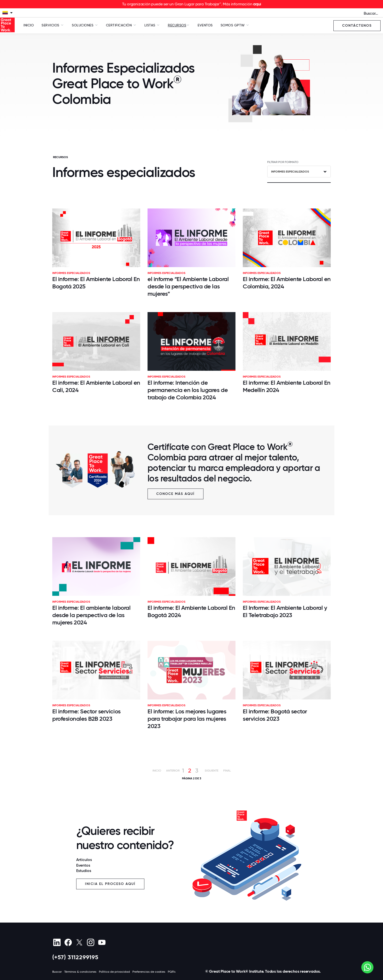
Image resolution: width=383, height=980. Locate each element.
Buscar (57, 972)
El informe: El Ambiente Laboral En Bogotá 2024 (191, 611)
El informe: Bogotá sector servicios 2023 (275, 715)
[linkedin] (57, 942)
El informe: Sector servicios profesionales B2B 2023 (86, 715)
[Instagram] (90, 942)
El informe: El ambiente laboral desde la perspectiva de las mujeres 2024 (91, 615)
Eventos (205, 25)
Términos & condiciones (80, 972)
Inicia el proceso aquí (110, 884)
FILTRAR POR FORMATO (283, 162)
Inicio (29, 25)
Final (227, 771)
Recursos (177, 25)
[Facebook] (68, 942)
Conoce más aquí (176, 494)
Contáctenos (357, 26)
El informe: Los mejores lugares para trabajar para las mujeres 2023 (187, 719)
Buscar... (371, 13)
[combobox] (299, 172)
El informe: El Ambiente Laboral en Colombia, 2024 (287, 283)
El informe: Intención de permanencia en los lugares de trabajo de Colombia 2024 (188, 390)
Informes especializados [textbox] (290, 172)
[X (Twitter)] (79, 942)
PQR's (172, 972)
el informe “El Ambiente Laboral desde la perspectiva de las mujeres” (188, 286)
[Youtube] (102, 942)
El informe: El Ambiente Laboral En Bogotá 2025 (96, 283)
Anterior (173, 771)
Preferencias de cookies (149, 972)
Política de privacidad (114, 972)
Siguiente (212, 771)
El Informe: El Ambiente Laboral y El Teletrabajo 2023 (285, 611)
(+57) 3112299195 (75, 957)
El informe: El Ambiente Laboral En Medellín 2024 (287, 386)
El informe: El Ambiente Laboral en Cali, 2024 (96, 386)
